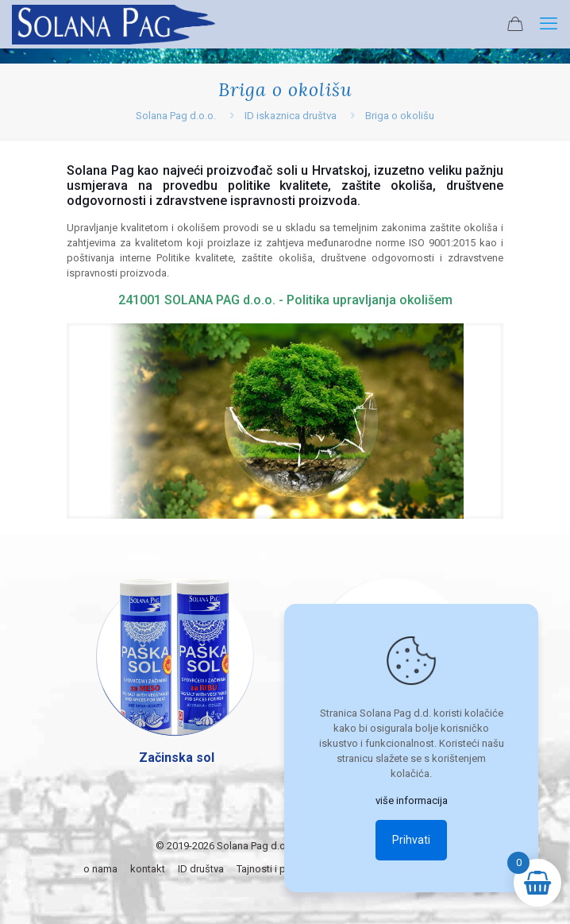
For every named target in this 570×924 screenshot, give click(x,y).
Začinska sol (177, 758)
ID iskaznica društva (291, 116)
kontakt (148, 869)
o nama (100, 869)
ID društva (201, 869)
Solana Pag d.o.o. (176, 116)
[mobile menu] (549, 24)
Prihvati (411, 840)
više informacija (412, 800)
